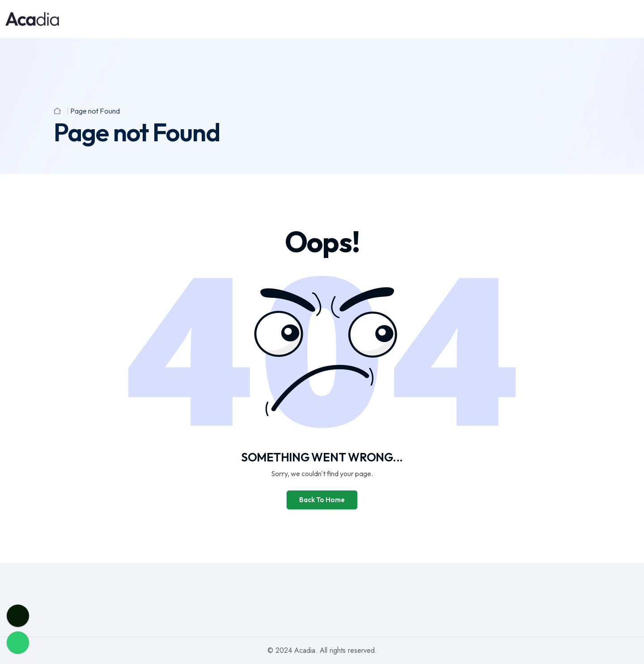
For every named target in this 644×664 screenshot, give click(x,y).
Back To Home (322, 500)
